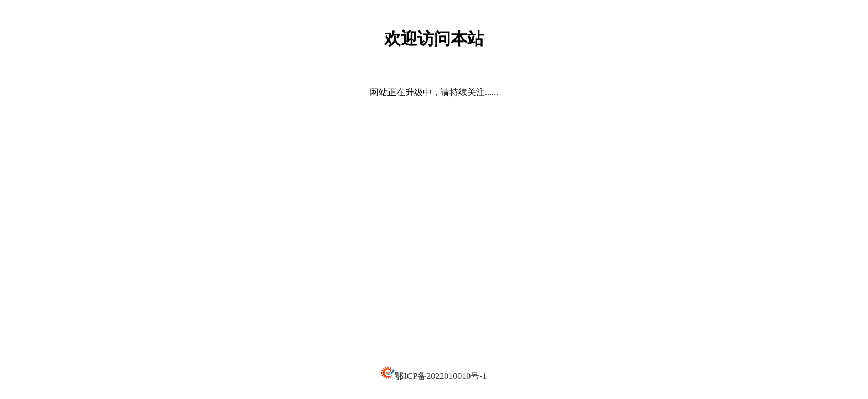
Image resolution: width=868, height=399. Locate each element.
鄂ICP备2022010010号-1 (441, 376)
